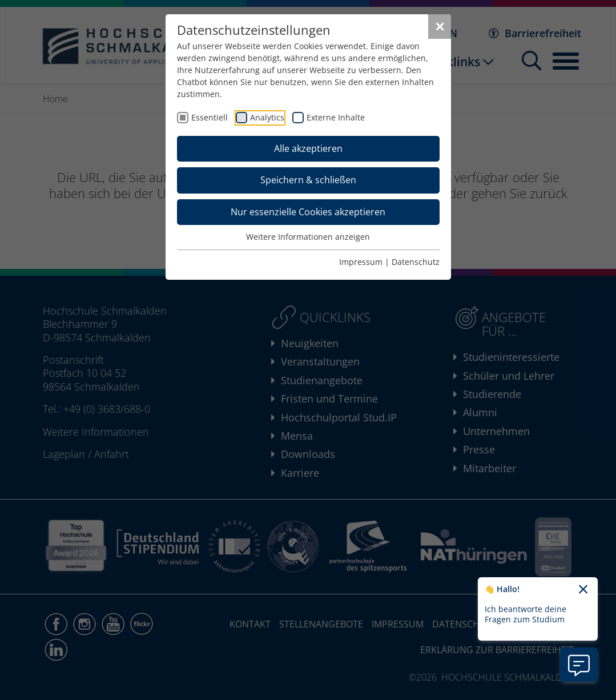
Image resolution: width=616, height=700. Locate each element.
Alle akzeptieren (308, 148)
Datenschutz (416, 262)
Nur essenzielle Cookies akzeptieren (308, 212)
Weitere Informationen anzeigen (308, 237)
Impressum (361, 262)
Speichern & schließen (308, 180)
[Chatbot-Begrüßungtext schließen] (583, 590)
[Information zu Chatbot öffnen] (579, 665)
